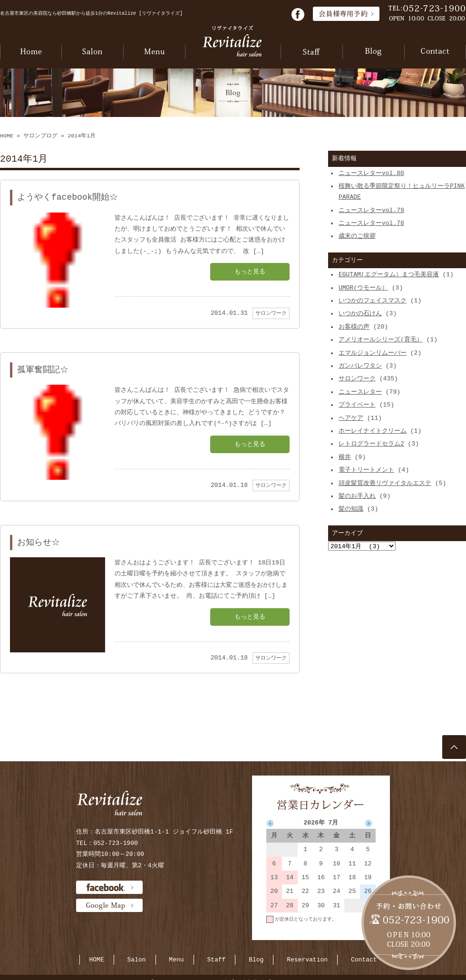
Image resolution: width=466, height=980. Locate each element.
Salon (137, 960)
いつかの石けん (360, 313)
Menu (176, 960)
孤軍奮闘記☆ (43, 370)
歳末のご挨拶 (357, 236)
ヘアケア (351, 418)
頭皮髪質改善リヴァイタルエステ (385, 483)
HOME (7, 136)
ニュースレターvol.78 (371, 223)
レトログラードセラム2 (371, 444)
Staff (216, 960)
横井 (345, 457)
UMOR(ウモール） (363, 288)
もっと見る (250, 272)
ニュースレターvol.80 (371, 173)
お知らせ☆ (39, 543)
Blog (256, 960)
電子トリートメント (366, 470)
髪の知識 (351, 509)
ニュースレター (360, 392)
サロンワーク (271, 313)
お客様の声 (354, 327)
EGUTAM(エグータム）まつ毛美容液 (389, 274)
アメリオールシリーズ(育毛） (381, 340)
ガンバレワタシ (360, 366)
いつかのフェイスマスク (373, 301)
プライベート (357, 405)
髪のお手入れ (357, 496)
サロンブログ (40, 136)
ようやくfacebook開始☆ (68, 197)
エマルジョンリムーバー (373, 353)
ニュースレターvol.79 (371, 210)
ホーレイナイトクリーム (373, 431)
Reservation (307, 960)
